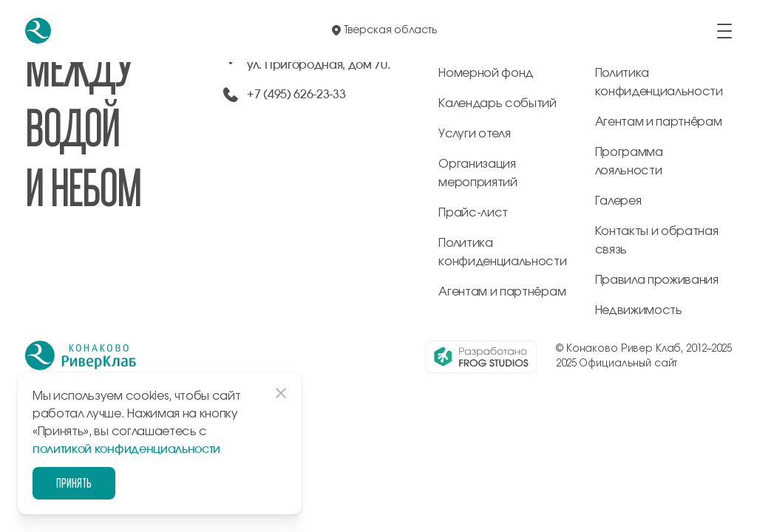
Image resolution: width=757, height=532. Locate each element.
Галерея (618, 201)
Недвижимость (639, 310)
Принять (74, 483)
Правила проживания (657, 280)
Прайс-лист (473, 213)
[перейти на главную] (38, 31)
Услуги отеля (474, 134)
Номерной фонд (486, 73)
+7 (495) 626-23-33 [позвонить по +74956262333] (296, 95)
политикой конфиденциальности (126, 449)
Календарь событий (498, 103)
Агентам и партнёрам (502, 292)
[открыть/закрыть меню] (724, 31)
